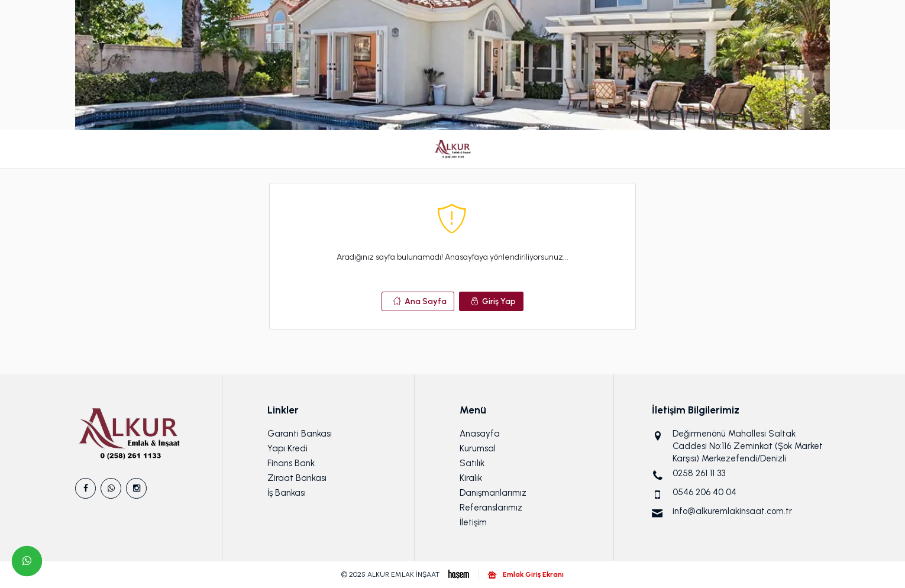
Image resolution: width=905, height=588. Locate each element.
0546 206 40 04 (704, 492)
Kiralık (471, 478)
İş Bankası (287, 493)
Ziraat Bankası (297, 478)
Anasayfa (480, 434)
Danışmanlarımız (493, 493)
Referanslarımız (491, 508)
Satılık (472, 463)
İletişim (473, 522)
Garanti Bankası (300, 434)
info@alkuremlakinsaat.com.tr (732, 511)
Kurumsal (478, 448)
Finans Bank (291, 463)
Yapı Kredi (287, 448)
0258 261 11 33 (699, 473)
